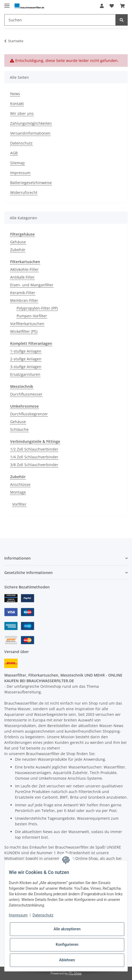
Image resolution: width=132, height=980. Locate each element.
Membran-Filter (24, 300)
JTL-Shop (75, 973)
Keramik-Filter (23, 293)
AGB (14, 153)
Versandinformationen (30, 133)
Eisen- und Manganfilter (32, 285)
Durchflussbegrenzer (29, 414)
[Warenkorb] (122, 6)
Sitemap (18, 163)
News (15, 94)
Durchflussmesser (26, 394)
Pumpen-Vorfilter (32, 316)
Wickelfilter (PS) (24, 331)
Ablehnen (67, 960)
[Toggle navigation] (7, 3)
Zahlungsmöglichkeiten (31, 123)
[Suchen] (60, 20)
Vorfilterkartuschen (27, 324)
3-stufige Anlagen (26, 367)
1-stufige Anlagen (26, 351)
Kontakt (17, 104)
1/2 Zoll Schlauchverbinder (34, 449)
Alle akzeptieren (67, 929)
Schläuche (19, 429)
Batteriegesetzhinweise (31, 183)
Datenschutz (21, 143)
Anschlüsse (20, 484)
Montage (18, 492)
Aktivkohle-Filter (24, 269)
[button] (102, 6)
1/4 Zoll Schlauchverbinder (34, 457)
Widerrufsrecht (24, 192)
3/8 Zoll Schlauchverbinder (34, 465)
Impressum (20, 173)
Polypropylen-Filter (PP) (37, 308)
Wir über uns (22, 113)
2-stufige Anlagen (26, 359)
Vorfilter (19, 504)
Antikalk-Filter (22, 277)
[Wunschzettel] (112, 6)
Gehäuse (18, 242)
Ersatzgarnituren (25, 374)
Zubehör (18, 250)
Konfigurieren (67, 944)
